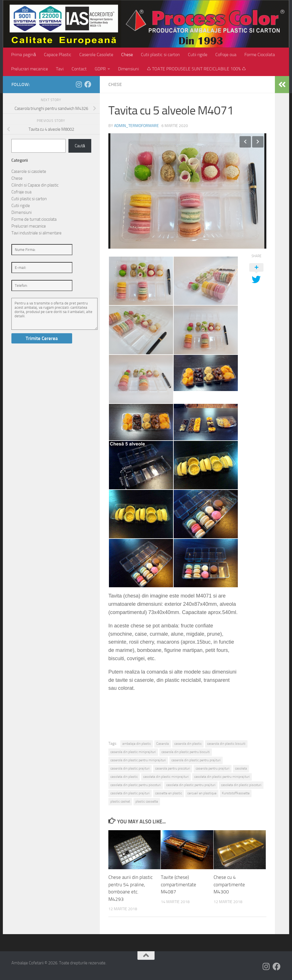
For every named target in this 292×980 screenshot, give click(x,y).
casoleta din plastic (124, 777)
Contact (79, 69)
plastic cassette (147, 801)
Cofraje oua (226, 55)
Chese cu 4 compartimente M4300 (229, 884)
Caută (80, 146)
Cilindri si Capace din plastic (35, 185)
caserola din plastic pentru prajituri (196, 760)
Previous (245, 142)
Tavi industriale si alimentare (36, 233)
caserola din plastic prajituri (130, 768)
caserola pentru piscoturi (173, 768)
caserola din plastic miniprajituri (133, 752)
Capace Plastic (58, 55)
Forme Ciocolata (260, 55)
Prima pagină (24, 55)
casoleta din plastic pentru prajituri (191, 785)
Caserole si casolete (29, 171)
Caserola (163, 744)
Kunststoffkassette (236, 793)
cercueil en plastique (202, 793)
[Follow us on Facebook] (88, 84)
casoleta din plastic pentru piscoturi (136, 785)
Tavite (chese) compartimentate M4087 (179, 884)
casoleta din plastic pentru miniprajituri (222, 777)
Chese (127, 55)
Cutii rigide (198, 55)
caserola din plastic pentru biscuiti (186, 752)
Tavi (60, 69)
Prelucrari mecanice (30, 69)
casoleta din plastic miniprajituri (166, 777)
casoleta (241, 768)
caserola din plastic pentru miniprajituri (138, 760)
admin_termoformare (136, 126)
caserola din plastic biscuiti (226, 744)
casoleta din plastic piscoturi (241, 785)
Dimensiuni (128, 69)
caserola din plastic (188, 744)
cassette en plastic (169, 793)
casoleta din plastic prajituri (130, 793)
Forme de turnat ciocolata (34, 219)
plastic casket (120, 801)
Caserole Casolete (96, 55)
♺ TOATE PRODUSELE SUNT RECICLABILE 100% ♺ (196, 69)
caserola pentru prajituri (213, 768)
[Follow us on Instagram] (79, 84)
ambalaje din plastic (137, 744)
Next (258, 142)
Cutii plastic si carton (160, 55)
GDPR (100, 69)
